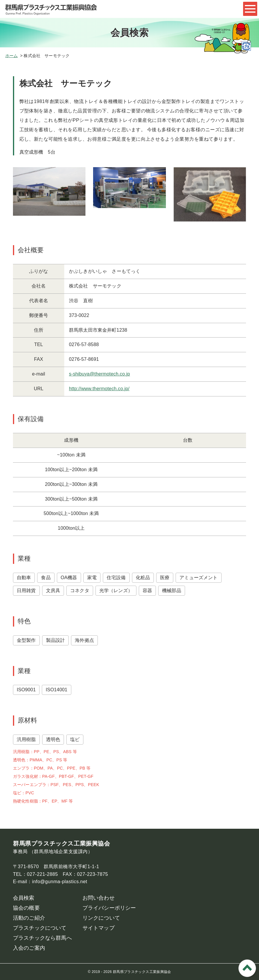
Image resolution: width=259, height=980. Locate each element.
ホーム (11, 56)
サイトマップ (99, 928)
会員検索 (24, 898)
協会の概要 (26, 908)
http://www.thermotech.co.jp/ (99, 389)
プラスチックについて (40, 928)
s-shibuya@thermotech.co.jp (99, 374)
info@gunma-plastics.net (60, 882)
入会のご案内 (29, 948)
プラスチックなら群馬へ (42, 938)
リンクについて (101, 918)
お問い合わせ (99, 898)
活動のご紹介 (29, 918)
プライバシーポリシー (109, 908)
